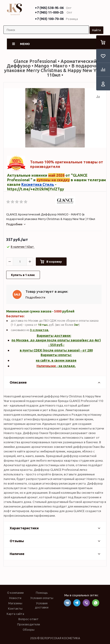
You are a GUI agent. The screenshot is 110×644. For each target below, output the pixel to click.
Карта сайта (15, 614)
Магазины (15, 603)
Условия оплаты (42, 598)
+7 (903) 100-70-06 (49, 19)
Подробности (35, 297)
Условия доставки (42, 605)
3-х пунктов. (39, 330)
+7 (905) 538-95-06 (49, 8)
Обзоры (29, 630)
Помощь (42, 593)
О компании (15, 593)
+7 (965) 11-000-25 (49, 12)
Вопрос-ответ (28, 619)
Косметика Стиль (38, 184)
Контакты (15, 608)
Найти (96, 30)
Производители (29, 624)
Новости (15, 598)
